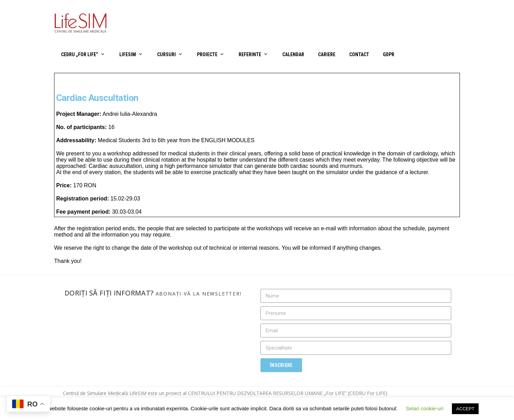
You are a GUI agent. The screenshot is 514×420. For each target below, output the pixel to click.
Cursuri (166, 54)
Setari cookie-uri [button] (425, 408)
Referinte (250, 54)
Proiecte (207, 54)
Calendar (293, 54)
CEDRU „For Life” (80, 54)
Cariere (327, 54)
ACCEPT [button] (465, 409)
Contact (359, 54)
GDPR (389, 54)
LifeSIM (128, 54)
